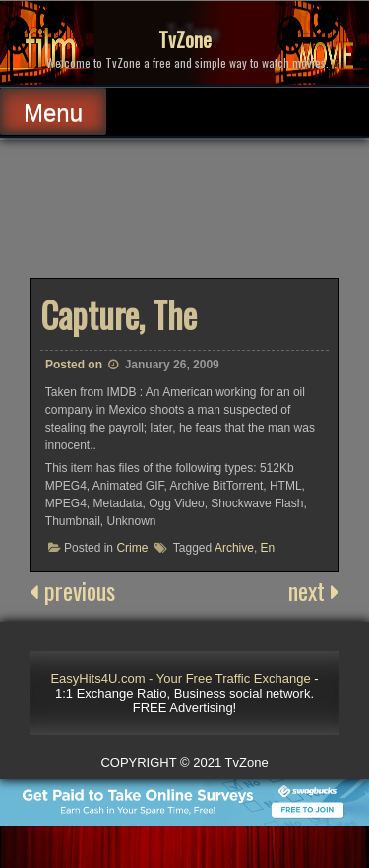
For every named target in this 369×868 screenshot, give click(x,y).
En (268, 548)
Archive (234, 548)
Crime (132, 548)
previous (72, 590)
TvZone (185, 39)
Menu (53, 113)
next (314, 590)
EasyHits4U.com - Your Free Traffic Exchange (180, 678)
